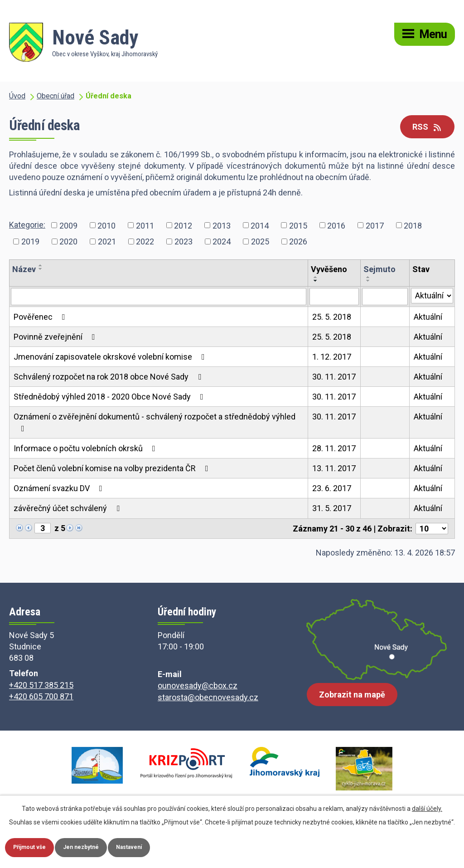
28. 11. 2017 (334, 448)
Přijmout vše (33, 847)
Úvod (17, 96)
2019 (30, 241)
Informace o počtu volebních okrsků (86, 448)
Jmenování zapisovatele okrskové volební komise (111, 357)
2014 (260, 225)
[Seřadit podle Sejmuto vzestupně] (368, 277)
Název (24, 269)
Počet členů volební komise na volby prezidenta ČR (113, 468)
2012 (183, 225)
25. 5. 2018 (332, 317)
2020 (68, 241)
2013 (222, 225)
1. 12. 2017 (332, 357)
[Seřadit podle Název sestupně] (41, 269)
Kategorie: (27, 225)
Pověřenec (41, 317)
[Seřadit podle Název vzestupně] (41, 265)
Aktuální (428, 317)
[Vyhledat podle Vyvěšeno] (334, 297)
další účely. (427, 807)
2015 (298, 225)
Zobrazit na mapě (352, 701)
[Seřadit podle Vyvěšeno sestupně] (316, 281)
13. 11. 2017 (334, 468)
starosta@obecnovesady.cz (208, 697)
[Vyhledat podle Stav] (432, 296)
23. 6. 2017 (332, 488)
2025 (260, 241)
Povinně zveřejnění (56, 337)
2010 (106, 225)
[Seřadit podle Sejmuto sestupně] (368, 281)
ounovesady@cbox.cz (198, 685)
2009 (68, 225)
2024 (222, 241)
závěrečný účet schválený (68, 508)
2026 (298, 241)
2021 (107, 241)
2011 (145, 225)
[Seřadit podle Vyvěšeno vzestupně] (316, 277)
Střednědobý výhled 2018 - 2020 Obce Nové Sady (110, 397)
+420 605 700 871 (41, 696)
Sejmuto (379, 269)
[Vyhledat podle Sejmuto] (385, 297)
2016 (336, 225)
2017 (375, 225)
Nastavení (146, 847)
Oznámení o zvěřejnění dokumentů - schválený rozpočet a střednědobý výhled (155, 422)
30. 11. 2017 (334, 377)
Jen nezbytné (92, 847)
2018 (413, 225)
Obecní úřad (56, 96)
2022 (145, 241)
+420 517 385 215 (41, 685)
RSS (428, 127)
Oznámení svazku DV (60, 488)
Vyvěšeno (329, 269)
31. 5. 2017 (332, 508)
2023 (184, 241)
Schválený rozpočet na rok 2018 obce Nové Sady (109, 377)
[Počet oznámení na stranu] (432, 529)
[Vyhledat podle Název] (159, 297)
